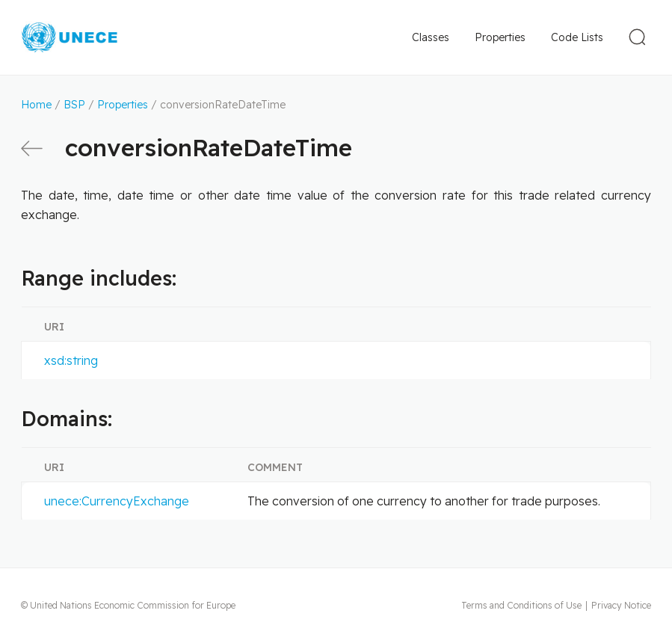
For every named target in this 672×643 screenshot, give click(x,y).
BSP (74, 105)
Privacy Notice (621, 605)
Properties (500, 37)
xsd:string (71, 360)
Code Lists (577, 37)
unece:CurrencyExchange (117, 501)
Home (36, 105)
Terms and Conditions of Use (521, 605)
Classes (431, 37)
